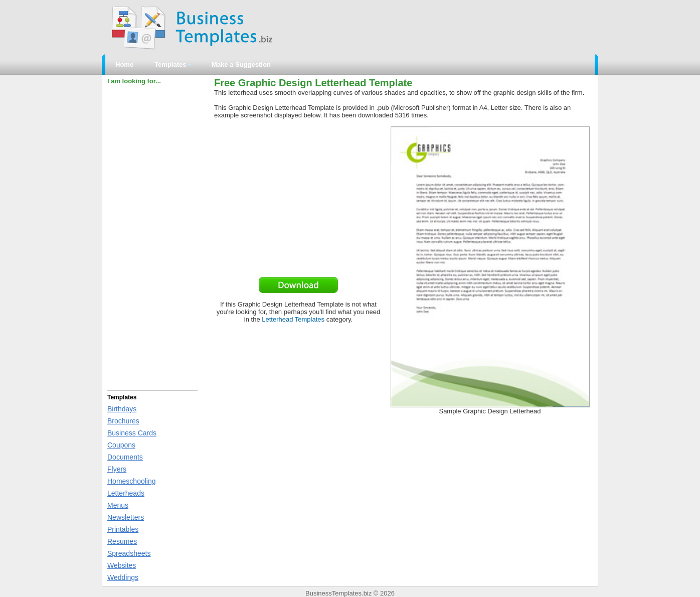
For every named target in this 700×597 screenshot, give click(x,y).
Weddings (123, 577)
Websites (122, 565)
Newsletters (126, 517)
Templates (172, 64)
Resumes (122, 541)
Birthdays (122, 409)
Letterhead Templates (293, 319)
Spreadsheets (129, 553)
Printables (123, 529)
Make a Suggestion (241, 64)
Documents (125, 457)
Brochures (123, 421)
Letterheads (126, 493)
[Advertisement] (152, 236)
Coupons (121, 445)
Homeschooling (132, 481)
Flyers (117, 469)
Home (124, 64)
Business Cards (132, 433)
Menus (118, 505)
